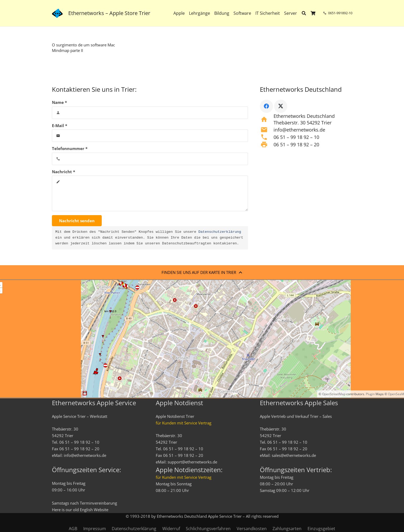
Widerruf (171, 529)
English (86, 510)
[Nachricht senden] (77, 221)
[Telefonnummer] (150, 159)
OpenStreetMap (334, 394)
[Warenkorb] (313, 13)
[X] (281, 106)
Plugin (370, 394)
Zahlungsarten (287, 529)
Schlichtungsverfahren (208, 529)
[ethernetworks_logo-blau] (57, 13)
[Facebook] (266, 106)
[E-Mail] (150, 136)
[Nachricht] (150, 193)
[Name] (150, 113)
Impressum (95, 529)
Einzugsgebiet (321, 529)
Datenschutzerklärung (220, 232)
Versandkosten (252, 529)
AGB (73, 529)
